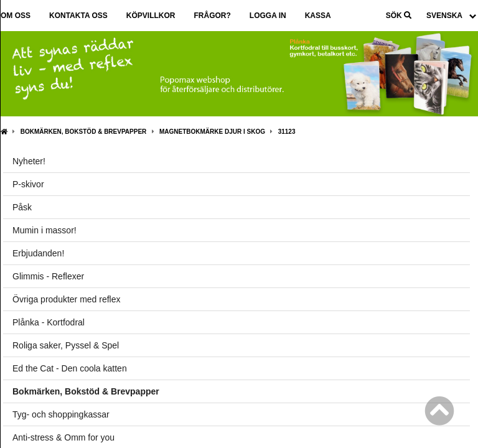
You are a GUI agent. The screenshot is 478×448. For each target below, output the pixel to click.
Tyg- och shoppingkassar (61, 414)
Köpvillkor (151, 16)
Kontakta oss (78, 16)
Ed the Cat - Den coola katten (70, 368)
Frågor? (212, 16)
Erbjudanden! (38, 253)
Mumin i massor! (45, 230)
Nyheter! (29, 161)
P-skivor (28, 184)
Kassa (318, 16)
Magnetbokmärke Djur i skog (212, 132)
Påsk (22, 207)
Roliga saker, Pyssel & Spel (66, 345)
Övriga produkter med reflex (67, 299)
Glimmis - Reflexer (48, 276)
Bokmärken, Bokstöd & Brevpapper (84, 132)
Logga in (268, 16)
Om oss (16, 16)
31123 (287, 132)
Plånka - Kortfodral (49, 322)
